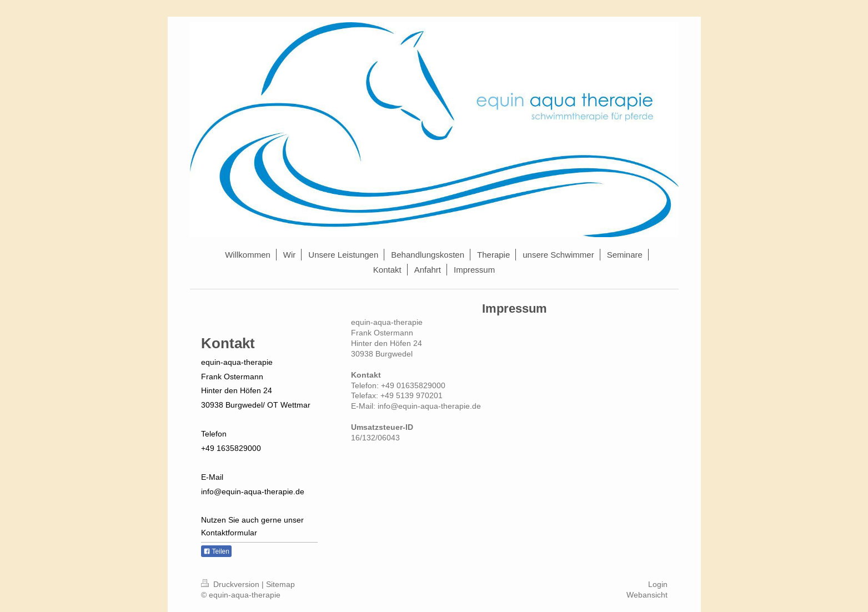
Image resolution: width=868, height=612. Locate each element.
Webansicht (647, 595)
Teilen (216, 551)
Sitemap (280, 584)
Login (658, 584)
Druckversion (231, 584)
